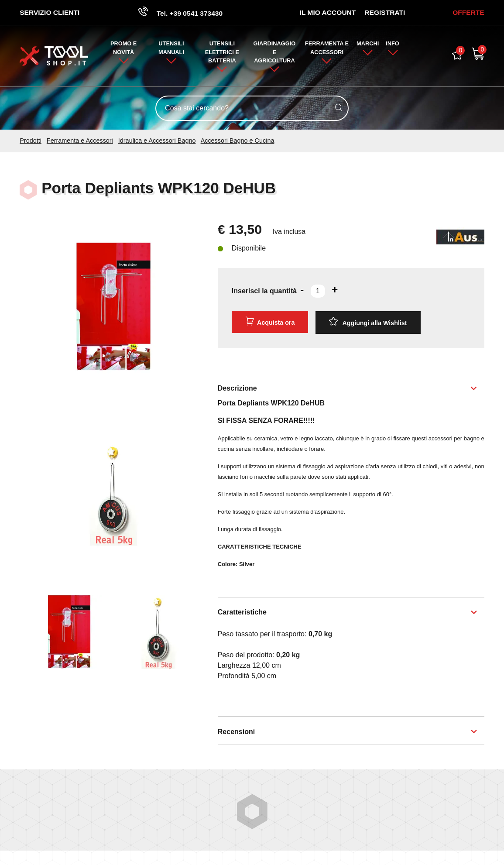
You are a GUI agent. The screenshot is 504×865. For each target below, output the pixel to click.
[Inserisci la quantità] (318, 292)
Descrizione (237, 388)
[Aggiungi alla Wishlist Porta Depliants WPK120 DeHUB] (368, 322)
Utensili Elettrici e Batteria (222, 53)
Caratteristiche (242, 612)
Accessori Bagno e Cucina (238, 141)
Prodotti (31, 141)
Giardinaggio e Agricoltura (275, 53)
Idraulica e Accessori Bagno (157, 141)
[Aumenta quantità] (335, 290)
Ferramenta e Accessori (80, 141)
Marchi (368, 44)
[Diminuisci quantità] (302, 290)
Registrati (384, 12)
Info (393, 44)
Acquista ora (270, 322)
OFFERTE (468, 12)
